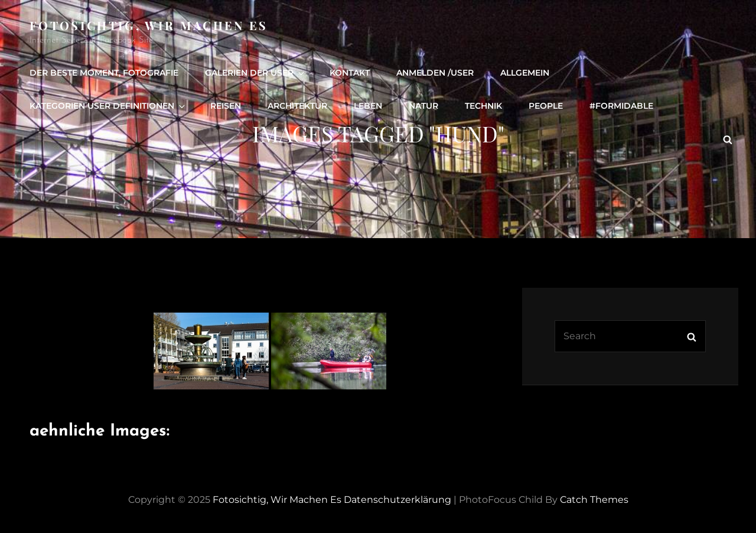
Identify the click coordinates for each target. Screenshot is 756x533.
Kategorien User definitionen (108, 106)
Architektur (297, 106)
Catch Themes (594, 500)
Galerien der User (255, 73)
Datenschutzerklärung (397, 500)
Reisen (226, 106)
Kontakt (350, 73)
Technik (483, 106)
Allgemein (525, 73)
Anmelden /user (435, 73)
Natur (423, 106)
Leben (368, 106)
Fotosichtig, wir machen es (149, 25)
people (546, 106)
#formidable (621, 106)
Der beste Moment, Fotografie (104, 73)
